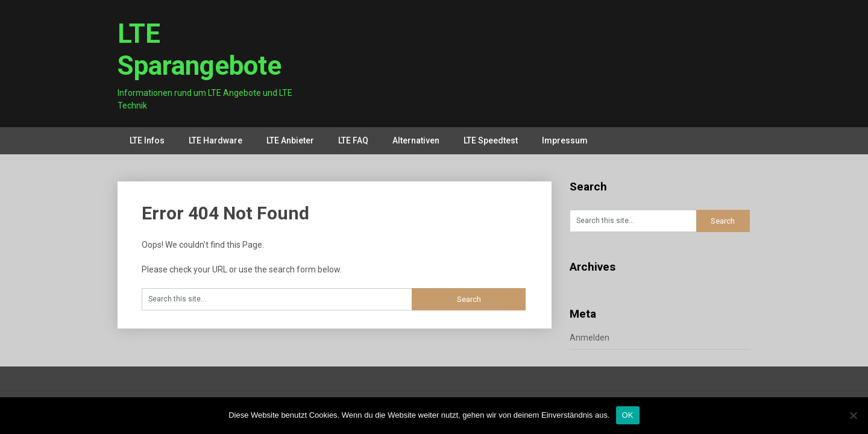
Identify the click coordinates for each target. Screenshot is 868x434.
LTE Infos (147, 140)
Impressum (565, 140)
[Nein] (853, 415)
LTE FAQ (353, 140)
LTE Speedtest (491, 140)
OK (628, 415)
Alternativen (416, 140)
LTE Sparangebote (200, 50)
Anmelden (590, 338)
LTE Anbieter (290, 140)
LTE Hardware (215, 140)
